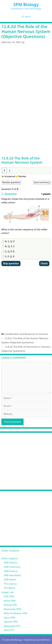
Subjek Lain (8, 592)
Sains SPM (9, 618)
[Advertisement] (26, 71)
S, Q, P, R (9, 251)
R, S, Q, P (9, 241)
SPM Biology (26, 4)
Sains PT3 (9, 630)
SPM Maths (10, 579)
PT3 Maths (10, 588)
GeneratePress (43, 640)
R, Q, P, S (9, 246)
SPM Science (11, 571)
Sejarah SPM (11, 622)
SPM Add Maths (12, 575)
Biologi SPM (10, 605)
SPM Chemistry (12, 567)
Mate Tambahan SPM (15, 613)
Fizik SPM (9, 596)
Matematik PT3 (12, 626)
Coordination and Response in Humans (26, 334)
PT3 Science (10, 584)
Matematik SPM (12, 609)
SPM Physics (11, 563)
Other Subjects (10, 558)
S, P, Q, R (9, 256)
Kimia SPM (10, 601)
